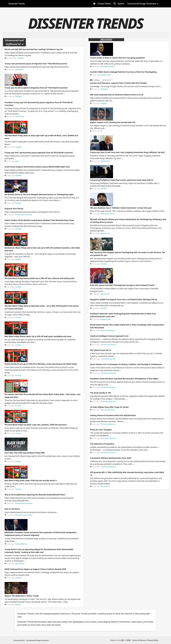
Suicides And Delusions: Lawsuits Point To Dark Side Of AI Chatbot (119, 83)
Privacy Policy (153, 640)
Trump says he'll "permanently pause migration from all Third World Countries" (39, 153)
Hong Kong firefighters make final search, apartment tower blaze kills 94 (122, 180)
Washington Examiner (108, 66)
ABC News (104, 189)
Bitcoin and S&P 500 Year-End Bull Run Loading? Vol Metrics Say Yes (34, 49)
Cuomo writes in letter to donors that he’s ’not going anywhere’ (118, 58)
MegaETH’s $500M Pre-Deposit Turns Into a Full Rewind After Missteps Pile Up (124, 299)
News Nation (19, 70)
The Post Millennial (21, 544)
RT (101, 131)
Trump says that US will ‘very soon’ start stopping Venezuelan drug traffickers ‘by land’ (127, 152)
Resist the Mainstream (108, 330)
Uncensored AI (19, 640)
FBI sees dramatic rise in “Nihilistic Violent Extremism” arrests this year (121, 208)
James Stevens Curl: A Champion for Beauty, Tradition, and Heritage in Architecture (126, 364)
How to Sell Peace (12, 509)
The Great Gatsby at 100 (100, 393)
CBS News (19, 96)
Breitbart (18, 605)
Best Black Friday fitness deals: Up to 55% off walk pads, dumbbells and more (38, 336)
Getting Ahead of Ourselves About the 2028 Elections (113, 415)
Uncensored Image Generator (38, 640)
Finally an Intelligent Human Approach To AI (109, 336)
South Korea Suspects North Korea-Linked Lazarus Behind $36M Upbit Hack (37, 167)
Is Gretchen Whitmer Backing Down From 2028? (111, 458)
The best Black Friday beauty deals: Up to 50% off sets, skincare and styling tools (39, 278)
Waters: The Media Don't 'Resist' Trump (22, 596)
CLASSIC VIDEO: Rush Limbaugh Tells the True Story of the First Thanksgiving (123, 72)
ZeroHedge (104, 89)
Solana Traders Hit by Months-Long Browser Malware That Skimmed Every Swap (39, 220)
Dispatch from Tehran (14, 209)
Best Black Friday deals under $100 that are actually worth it (31, 480)
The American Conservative (24, 215)
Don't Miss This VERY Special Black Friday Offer (25, 453)
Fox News (18, 147)
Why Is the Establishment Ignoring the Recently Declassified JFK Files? (35, 495)
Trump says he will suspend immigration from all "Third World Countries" (36, 88)
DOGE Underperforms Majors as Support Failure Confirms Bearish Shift (35, 569)
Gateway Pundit (106, 75)
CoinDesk (20, 58)
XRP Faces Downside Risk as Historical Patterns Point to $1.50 (117, 95)
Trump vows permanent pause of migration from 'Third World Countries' (36, 64)
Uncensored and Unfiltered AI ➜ (14, 42)
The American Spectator (108, 345)
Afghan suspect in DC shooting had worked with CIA (113, 122)
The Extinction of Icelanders (102, 444)
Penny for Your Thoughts (101, 430)
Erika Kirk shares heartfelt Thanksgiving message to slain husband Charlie (122, 285)
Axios (17, 161)
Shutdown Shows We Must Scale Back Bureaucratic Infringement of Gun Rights (124, 379)
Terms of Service (139, 640)
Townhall (18, 461)
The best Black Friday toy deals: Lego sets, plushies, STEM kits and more (36, 425)
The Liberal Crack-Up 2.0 (101, 350)
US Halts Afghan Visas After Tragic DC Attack (109, 407)
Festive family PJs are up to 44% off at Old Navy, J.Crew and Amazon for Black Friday (41, 364)
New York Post (20, 117)
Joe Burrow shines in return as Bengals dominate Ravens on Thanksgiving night (39, 194)
